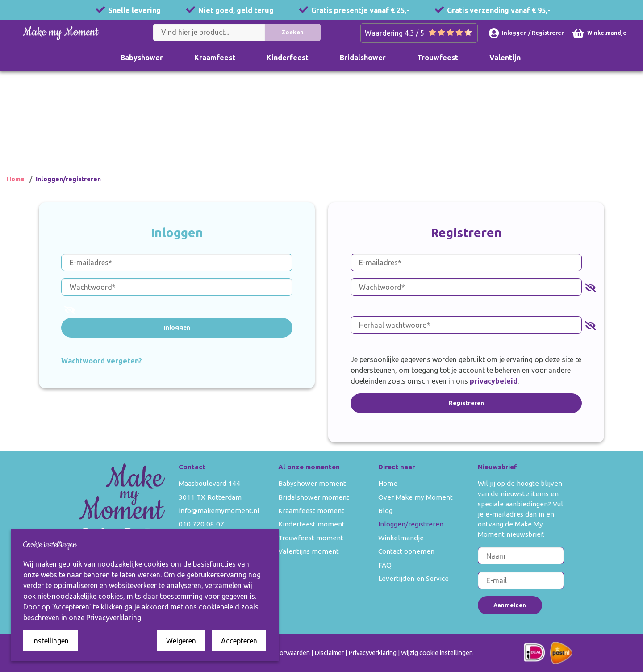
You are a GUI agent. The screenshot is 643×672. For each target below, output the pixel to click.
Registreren (466, 403)
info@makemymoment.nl (219, 511)
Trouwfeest (438, 58)
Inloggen (177, 327)
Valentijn (505, 58)
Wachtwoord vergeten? (102, 360)
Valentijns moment (309, 551)
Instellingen (50, 641)
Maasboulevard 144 (209, 483)
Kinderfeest (288, 58)
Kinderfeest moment (311, 524)
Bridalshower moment (314, 497)
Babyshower (142, 58)
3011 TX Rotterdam (210, 497)
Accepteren (239, 641)
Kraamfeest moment (311, 511)
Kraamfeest (215, 58)
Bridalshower (363, 58)
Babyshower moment (312, 483)
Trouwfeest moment (311, 538)
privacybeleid (494, 381)
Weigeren (181, 641)
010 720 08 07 (201, 524)
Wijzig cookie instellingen (437, 653)
